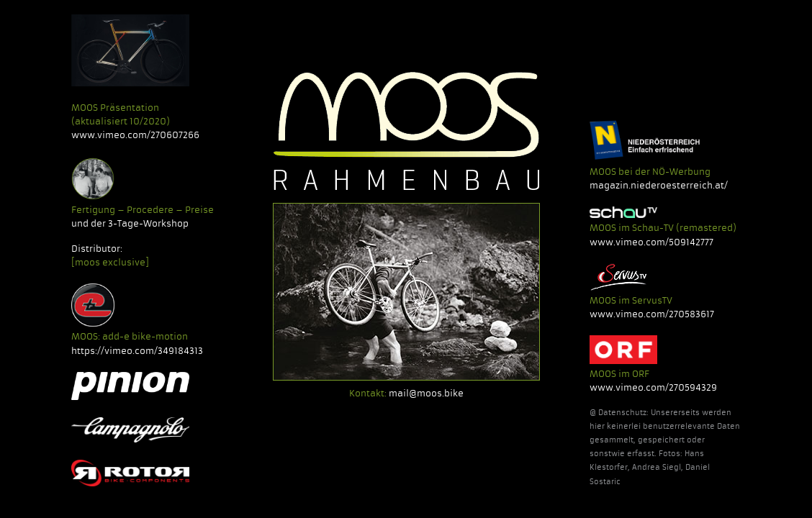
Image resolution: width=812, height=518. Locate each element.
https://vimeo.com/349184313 (137, 351)
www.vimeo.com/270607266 (135, 135)
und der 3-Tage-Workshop (130, 223)
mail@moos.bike (426, 393)
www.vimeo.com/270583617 (652, 314)
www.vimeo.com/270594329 (653, 387)
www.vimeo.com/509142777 (651, 242)
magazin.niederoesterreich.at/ (659, 185)
